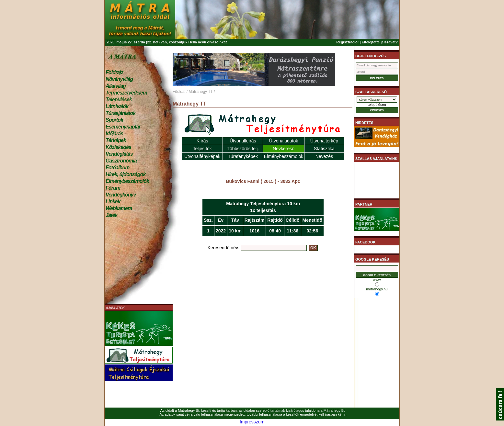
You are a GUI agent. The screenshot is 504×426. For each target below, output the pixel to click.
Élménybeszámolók (127, 181)
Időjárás (114, 134)
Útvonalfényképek (202, 156)
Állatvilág (116, 86)
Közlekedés (118, 147)
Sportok (114, 120)
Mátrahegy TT (200, 92)
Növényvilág (119, 79)
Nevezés (324, 156)
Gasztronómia (121, 161)
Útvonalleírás (243, 141)
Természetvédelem (126, 93)
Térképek (116, 140)
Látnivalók (117, 106)
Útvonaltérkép (324, 141)
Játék (111, 215)
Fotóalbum (118, 168)
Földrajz (114, 72)
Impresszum (252, 422)
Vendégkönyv (121, 195)
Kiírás (202, 141)
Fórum (113, 188)
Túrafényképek (243, 156)
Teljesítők (202, 149)
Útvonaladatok (284, 141)
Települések (119, 100)
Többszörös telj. (243, 149)
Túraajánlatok (120, 113)
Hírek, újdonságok (126, 174)
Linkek (113, 202)
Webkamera (119, 208)
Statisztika (324, 149)
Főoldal (179, 92)
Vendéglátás (119, 154)
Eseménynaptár (123, 127)
